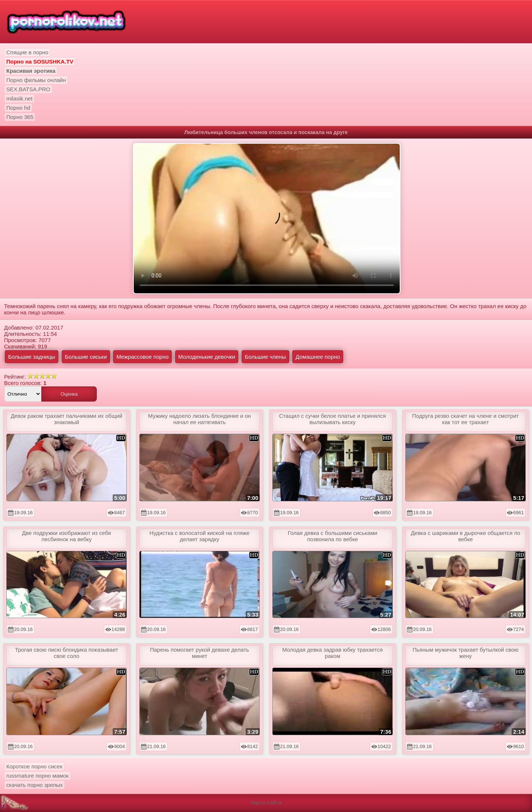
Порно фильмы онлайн (36, 80)
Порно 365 (20, 117)
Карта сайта (266, 802)
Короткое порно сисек (34, 766)
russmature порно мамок (37, 776)
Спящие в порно (27, 52)
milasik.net (19, 98)
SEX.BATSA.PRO (28, 89)
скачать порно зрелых (35, 785)
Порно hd (18, 108)
